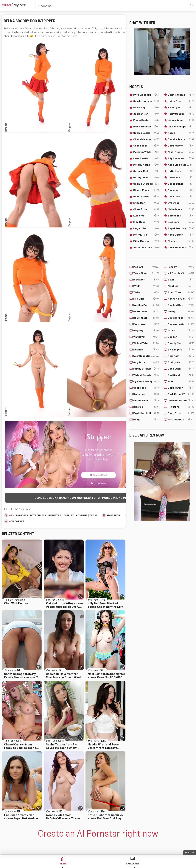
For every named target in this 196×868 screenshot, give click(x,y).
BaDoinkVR (146, 318)
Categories (55, 864)
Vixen (181, 280)
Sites (112, 864)
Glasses (95, 516)
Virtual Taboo (146, 343)
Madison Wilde (146, 152)
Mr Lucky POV (181, 419)
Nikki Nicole (181, 152)
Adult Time (181, 292)
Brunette (55, 516)
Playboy (146, 330)
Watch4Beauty (146, 375)
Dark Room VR (181, 394)
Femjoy (181, 267)
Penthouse (146, 311)
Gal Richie (181, 177)
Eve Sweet (181, 203)
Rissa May (146, 107)
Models (141, 864)
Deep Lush (181, 369)
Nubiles (146, 350)
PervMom (181, 356)
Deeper (181, 337)
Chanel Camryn (146, 139)
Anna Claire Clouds (181, 165)
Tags (84, 864)
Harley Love (146, 177)
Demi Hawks (181, 146)
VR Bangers (181, 350)
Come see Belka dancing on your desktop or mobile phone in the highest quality (96, 498)
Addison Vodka (146, 247)
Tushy (181, 311)
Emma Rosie (146, 120)
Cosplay (69, 516)
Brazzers (146, 394)
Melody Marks (146, 165)
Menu (188, 852)
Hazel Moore (146, 196)
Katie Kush (181, 171)
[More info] (80, 597)
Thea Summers (181, 247)
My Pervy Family (146, 381)
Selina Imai (146, 146)
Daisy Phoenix (181, 95)
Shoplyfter (181, 343)
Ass (11, 516)
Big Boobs (22, 516)
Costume (82, 516)
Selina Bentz (181, 184)
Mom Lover (146, 324)
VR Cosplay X (181, 273)
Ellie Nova (146, 222)
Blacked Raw (181, 305)
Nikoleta (181, 241)
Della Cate (181, 196)
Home (27, 864)
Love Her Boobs (181, 400)
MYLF (146, 286)
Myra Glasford (146, 95)
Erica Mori (146, 203)
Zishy (146, 292)
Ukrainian (114, 516)
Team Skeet (146, 273)
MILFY (181, 330)
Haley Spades (181, 114)
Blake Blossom (146, 126)
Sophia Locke (146, 133)
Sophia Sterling (146, 184)
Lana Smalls (146, 158)
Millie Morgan (146, 241)
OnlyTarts (146, 362)
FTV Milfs (181, 407)
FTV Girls (146, 299)
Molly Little (146, 235)
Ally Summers (181, 158)
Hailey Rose (181, 101)
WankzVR (146, 337)
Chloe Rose (146, 209)
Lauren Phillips (181, 126)
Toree (181, 133)
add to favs (17, 522)
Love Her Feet (181, 318)
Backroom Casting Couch (181, 324)
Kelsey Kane (181, 120)
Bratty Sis (181, 362)
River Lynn (181, 107)
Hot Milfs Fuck (181, 299)
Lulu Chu (146, 216)
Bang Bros (181, 413)
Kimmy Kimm (146, 190)
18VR (181, 381)
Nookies (181, 286)
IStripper (146, 280)
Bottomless (38, 516)
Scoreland (146, 388)
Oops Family (181, 388)
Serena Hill (181, 216)
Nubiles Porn (146, 305)
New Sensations (146, 356)
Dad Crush (181, 375)
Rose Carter (181, 235)
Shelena (181, 190)
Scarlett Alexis (146, 101)
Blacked (146, 407)
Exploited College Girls (146, 413)
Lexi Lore (181, 222)
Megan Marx (146, 228)
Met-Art (146, 267)
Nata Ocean (181, 209)
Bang (146, 419)
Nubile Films (146, 400)
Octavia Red (146, 171)
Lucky (169, 864)
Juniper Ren (146, 114)
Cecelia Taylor (181, 139)
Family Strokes (146, 369)
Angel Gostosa (181, 228)
